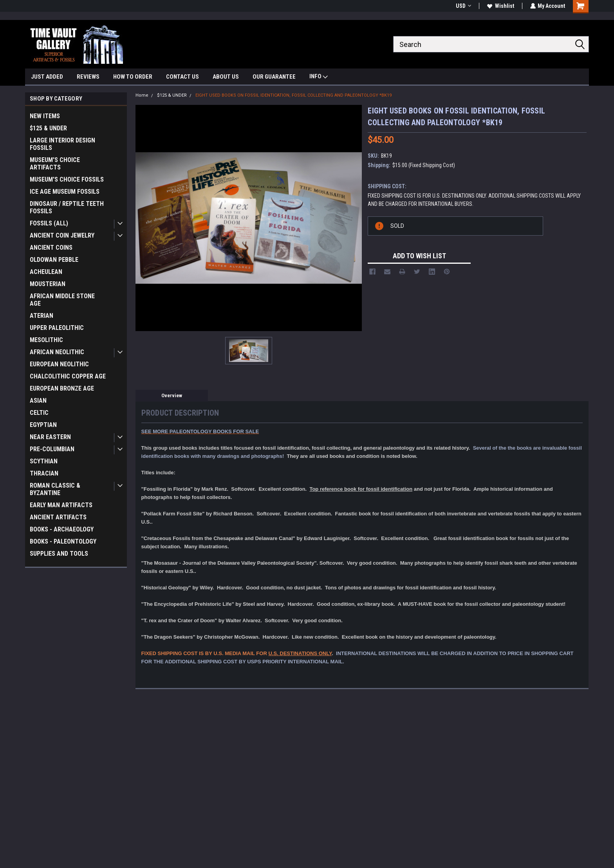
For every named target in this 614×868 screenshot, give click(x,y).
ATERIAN (42, 316)
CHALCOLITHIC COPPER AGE (68, 376)
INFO (319, 77)
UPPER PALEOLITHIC (57, 328)
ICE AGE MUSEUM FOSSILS (65, 192)
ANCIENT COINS (51, 248)
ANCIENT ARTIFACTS (58, 517)
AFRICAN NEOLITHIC (57, 352)
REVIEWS (88, 77)
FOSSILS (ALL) (49, 223)
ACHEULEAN (46, 272)
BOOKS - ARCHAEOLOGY (62, 529)
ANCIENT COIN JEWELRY (62, 235)
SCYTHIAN (44, 461)
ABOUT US (226, 77)
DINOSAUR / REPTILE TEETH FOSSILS (67, 207)
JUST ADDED (47, 77)
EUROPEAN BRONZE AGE (62, 388)
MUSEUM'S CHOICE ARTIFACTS (55, 164)
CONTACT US (182, 77)
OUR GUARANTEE (274, 77)
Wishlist (500, 6)
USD (463, 6)
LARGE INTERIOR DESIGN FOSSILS (62, 144)
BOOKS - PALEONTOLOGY (63, 541)
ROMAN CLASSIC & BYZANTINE (55, 489)
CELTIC (39, 413)
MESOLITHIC (46, 340)
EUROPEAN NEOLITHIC (59, 364)
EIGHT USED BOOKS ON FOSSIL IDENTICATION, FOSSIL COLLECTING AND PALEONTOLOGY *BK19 (293, 95)
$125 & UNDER (48, 128)
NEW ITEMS (45, 116)
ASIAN (38, 401)
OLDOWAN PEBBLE (54, 260)
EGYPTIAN (43, 425)
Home (142, 95)
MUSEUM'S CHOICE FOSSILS (67, 179)
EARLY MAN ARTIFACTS (61, 505)
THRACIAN (44, 473)
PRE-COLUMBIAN (52, 449)
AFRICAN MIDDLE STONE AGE (62, 300)
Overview (172, 395)
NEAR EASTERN (50, 437)
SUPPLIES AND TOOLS (59, 554)
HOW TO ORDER (133, 77)
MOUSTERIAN (48, 284)
